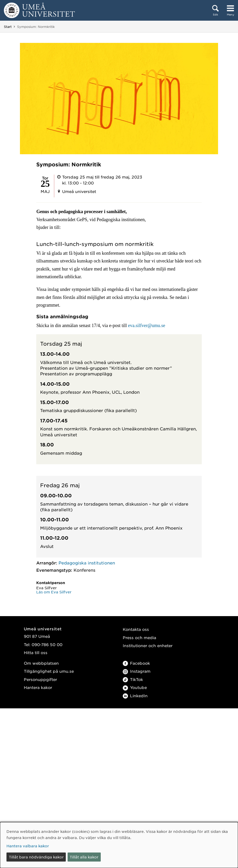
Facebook (136, 663)
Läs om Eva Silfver (54, 592)
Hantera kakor (38, 687)
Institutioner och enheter (148, 645)
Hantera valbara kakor (28, 846)
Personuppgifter (40, 679)
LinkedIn (135, 696)
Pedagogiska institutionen (87, 563)
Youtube (135, 687)
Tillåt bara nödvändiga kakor (36, 857)
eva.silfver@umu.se (147, 326)
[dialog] (119, 845)
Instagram (137, 671)
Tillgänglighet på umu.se (49, 671)
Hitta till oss (36, 652)
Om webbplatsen (41, 663)
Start (8, 27)
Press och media (139, 637)
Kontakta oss (136, 629)
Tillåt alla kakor (84, 857)
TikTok (133, 679)
